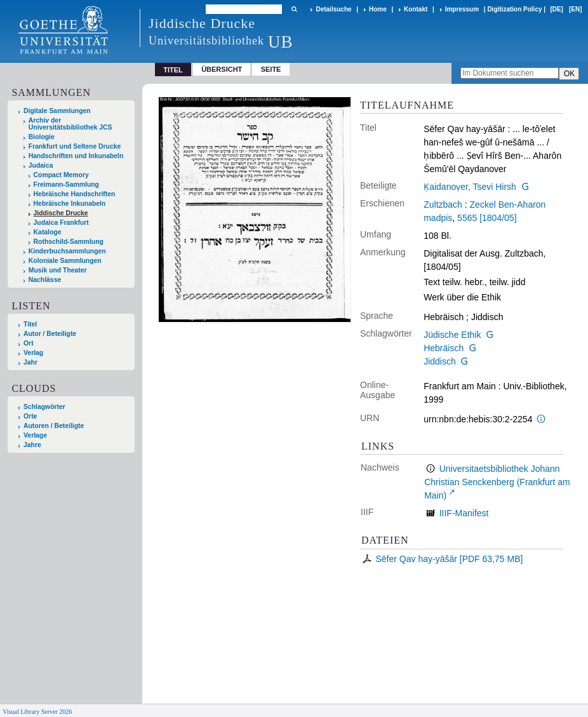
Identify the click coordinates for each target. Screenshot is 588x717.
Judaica (41, 165)
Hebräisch (444, 348)
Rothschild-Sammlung (69, 242)
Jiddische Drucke (61, 213)
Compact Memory (61, 175)
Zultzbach (443, 204)
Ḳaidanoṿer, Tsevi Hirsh (470, 187)
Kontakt (416, 9)
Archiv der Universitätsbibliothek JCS (70, 124)
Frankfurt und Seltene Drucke (75, 146)
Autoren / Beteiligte (54, 426)
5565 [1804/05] (487, 218)
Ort (29, 343)
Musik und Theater (58, 270)
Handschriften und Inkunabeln (76, 156)
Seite (271, 69)
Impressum (462, 9)
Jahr (30, 362)
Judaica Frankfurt (61, 223)
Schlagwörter (44, 407)
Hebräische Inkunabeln (70, 204)
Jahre (32, 445)
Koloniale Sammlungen (65, 261)
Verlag (33, 353)
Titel (30, 324)
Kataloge (48, 232)
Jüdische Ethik (452, 335)
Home (378, 9)
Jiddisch (440, 361)
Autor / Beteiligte (50, 334)
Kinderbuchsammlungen (67, 251)
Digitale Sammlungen (57, 111)
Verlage (35, 435)
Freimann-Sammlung (66, 184)
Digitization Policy (514, 9)
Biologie (42, 137)
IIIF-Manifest (464, 513)
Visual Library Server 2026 (37, 712)
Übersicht (222, 69)
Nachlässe (45, 280)
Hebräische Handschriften (75, 194)
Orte (30, 416)
